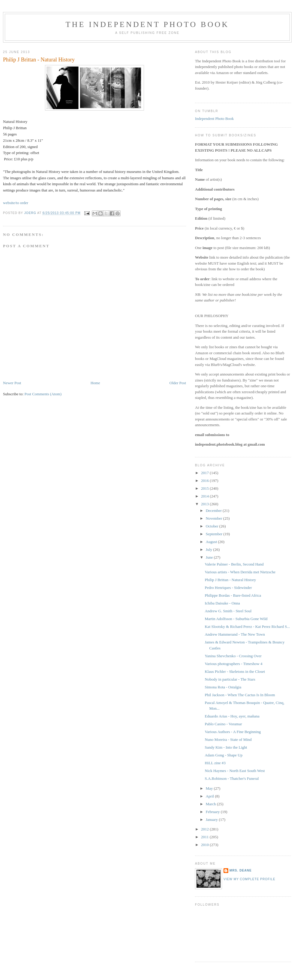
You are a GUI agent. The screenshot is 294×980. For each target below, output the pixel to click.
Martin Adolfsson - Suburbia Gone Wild (236, 619)
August (212, 542)
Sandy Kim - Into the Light (226, 747)
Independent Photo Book (214, 119)
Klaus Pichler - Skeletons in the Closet (235, 671)
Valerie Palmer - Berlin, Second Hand (234, 564)
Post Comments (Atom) (43, 394)
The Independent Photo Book (147, 24)
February (213, 812)
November (214, 518)
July (210, 549)
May (210, 788)
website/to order (16, 203)
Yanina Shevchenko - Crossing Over (233, 656)
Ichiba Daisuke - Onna (222, 603)
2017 (205, 473)
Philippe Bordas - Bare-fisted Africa (233, 595)
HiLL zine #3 (215, 763)
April (210, 796)
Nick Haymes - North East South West (235, 771)
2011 (205, 837)
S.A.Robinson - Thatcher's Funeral (232, 778)
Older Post (178, 383)
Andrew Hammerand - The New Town (235, 634)
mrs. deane (241, 870)
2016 (205, 481)
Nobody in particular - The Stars (230, 679)
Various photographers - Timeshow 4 (233, 664)
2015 (205, 488)
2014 (205, 496)
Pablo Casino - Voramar (223, 724)
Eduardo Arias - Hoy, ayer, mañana (232, 716)
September (215, 534)
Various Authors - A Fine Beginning (233, 732)
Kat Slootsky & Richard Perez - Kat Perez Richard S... (247, 627)
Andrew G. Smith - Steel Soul (228, 611)
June (210, 557)
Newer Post (12, 383)
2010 (205, 845)
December (214, 511)
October (213, 526)
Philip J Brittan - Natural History (230, 580)
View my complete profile (249, 879)
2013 (205, 504)
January (212, 820)
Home (95, 383)
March (211, 804)
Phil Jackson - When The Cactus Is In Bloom (240, 695)
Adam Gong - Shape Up (223, 755)
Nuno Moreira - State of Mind (228, 739)
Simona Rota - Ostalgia (223, 687)
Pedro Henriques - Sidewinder (228, 588)
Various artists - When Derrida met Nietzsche (240, 572)
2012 (205, 829)
